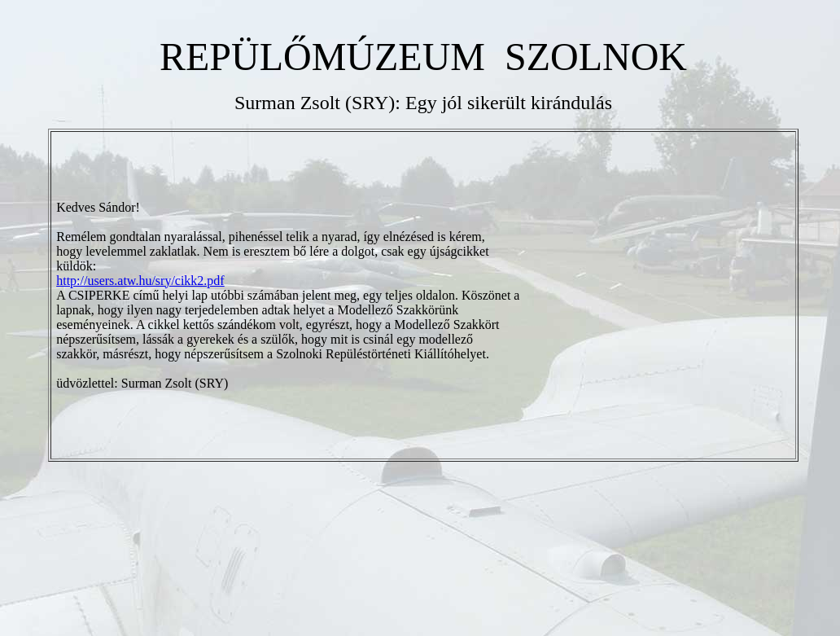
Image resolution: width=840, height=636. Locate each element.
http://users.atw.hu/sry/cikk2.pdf (140, 281)
